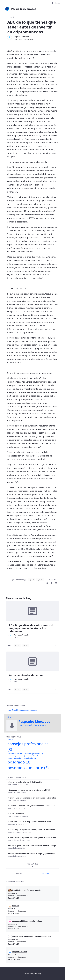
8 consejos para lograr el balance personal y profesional (32, 830)
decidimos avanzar (15, 754)
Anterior (19, 873)
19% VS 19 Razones (16, 814)
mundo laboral (31, 758)
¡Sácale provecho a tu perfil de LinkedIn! (25, 782)
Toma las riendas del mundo (27, 675)
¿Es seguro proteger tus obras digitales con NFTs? (29, 790)
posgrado (19, 762)
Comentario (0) (19, 580)
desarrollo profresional (17, 756)
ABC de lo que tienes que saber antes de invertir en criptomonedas (32, 846)
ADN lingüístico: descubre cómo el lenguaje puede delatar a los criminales (31, 628)
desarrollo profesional (34, 754)
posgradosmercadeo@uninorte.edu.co (32, 725)
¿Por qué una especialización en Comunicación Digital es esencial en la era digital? (32, 798)
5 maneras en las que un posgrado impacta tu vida (30, 822)
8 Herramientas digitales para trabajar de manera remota (32, 838)
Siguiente (46, 873)
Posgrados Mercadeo (21, 37)
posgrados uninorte (28, 768)
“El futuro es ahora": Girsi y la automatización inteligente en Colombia (32, 806)
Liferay (39, 974)
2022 (10, 740)
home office (33, 756)
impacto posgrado (15, 758)
